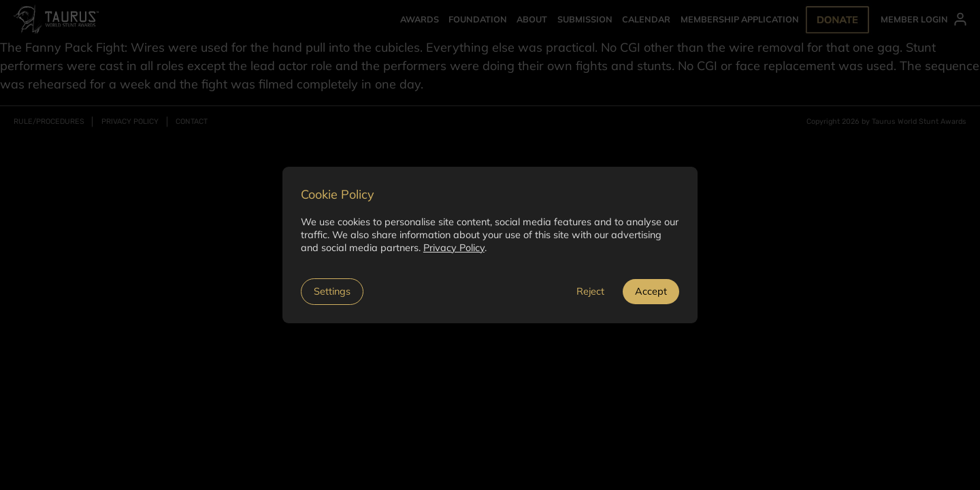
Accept (651, 291)
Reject (590, 291)
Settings (332, 291)
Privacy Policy (454, 248)
